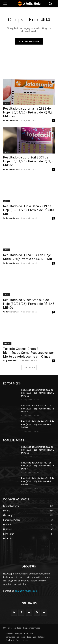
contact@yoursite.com (26, 591)
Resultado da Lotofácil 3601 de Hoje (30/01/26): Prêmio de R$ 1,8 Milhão (28, 161)
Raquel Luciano (10, 361)
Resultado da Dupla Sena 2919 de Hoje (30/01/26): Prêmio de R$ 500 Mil (28, 210)
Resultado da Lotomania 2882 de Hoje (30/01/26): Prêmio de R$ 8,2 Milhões (28, 112)
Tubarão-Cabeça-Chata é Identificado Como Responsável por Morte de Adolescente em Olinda (29, 353)
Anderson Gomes (11, 120)
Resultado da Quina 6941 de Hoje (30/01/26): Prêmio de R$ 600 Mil (28, 257)
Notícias (7, 343)
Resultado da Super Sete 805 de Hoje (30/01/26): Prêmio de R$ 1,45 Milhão (29, 304)
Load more (29, 367)
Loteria (7, 103)
